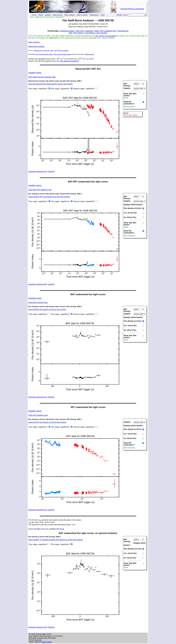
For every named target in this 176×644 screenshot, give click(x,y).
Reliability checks (35, 73)
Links (103, 15)
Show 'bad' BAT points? (130, 95)
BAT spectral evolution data (44, 55)
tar (86, 55)
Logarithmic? (43, 89)
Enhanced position (67, 31)
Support (48, 15)
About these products (36, 47)
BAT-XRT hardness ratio (40, 190)
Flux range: (56, 89)
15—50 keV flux (130, 218)
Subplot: (127, 88)
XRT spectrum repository (69, 61)
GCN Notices (90, 33)
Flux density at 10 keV (133, 208)
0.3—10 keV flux (130, 213)
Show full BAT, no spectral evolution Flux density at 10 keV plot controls (55, 540)
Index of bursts (34, 42)
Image (96, 31)
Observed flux (38, 51)
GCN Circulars (102, 33)
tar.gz (89, 55)
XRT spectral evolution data (62, 55)
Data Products (82, 15)
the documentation (106, 36)
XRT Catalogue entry (108, 31)
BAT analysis (78, 33)
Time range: (33, 89)
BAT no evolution (63, 51)
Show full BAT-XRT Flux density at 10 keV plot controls (49, 197)
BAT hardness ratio (38, 303)
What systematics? (129, 107)
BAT (52, 51)
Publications (94, 15)
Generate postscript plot (37, 172)
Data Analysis (69, 15)
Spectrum (89, 31)
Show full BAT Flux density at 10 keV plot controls (47, 310)
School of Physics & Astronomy (132, 9)
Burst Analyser (50, 17)
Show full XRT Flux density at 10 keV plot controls (47, 423)
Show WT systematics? (129, 103)
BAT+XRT (47, 51)
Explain (126, 98)
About (41, 15)
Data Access (58, 15)
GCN (62, 529)
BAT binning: (127, 85)
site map (119, 15)
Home (34, 15)
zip (93, 55)
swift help (38, 640)
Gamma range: (79, 89)
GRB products (39, 17)
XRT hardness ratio (38, 416)
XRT (56, 51)
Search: (126, 15)
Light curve (80, 31)
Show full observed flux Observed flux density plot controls (50, 84)
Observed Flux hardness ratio (42, 77)
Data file (51, 172)
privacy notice (46, 642)
